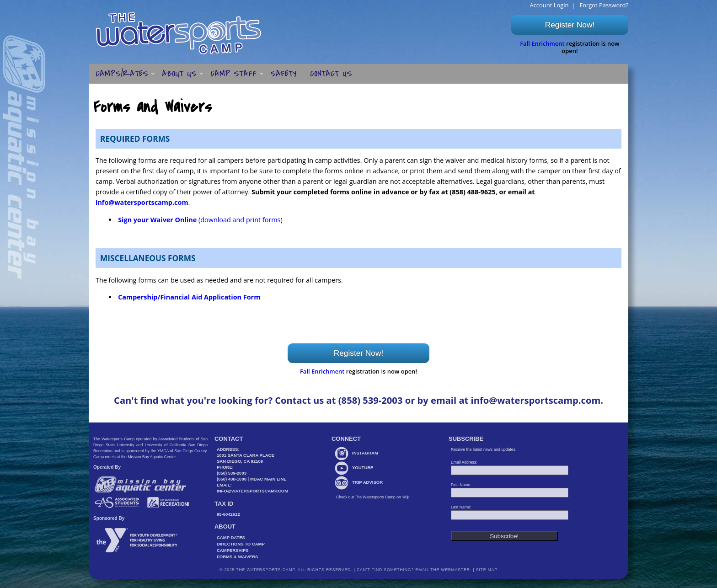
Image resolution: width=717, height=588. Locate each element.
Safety (283, 74)
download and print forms (240, 220)
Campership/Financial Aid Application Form (189, 297)
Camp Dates (231, 537)
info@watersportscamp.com (142, 202)
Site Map (486, 570)
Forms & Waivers (237, 557)
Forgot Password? (603, 5)
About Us (179, 74)
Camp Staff (233, 74)
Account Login (549, 5)
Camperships (233, 550)
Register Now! (570, 25)
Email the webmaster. (443, 570)
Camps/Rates (122, 74)
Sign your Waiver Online (157, 220)
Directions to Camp (241, 544)
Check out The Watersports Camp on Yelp (373, 497)
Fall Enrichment (542, 43)
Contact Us (331, 74)
